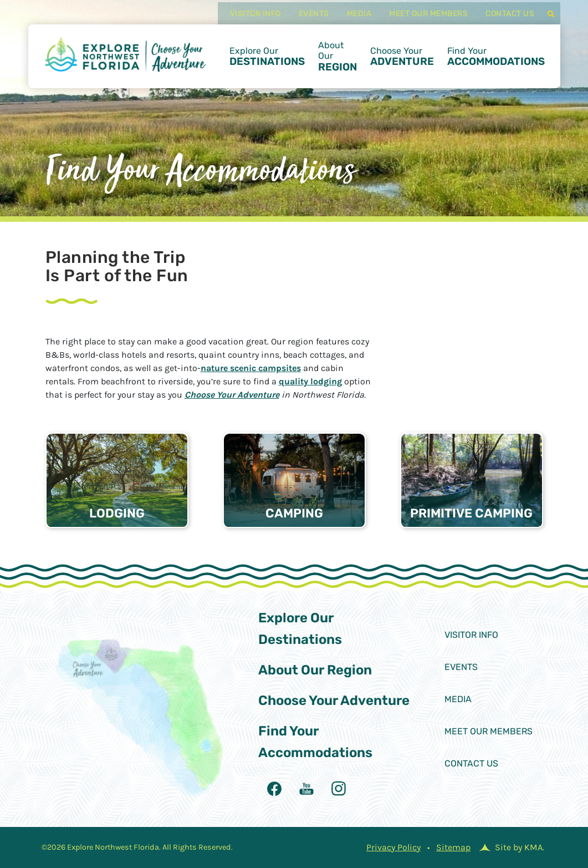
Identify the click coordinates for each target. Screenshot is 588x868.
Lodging (117, 513)
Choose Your (402, 63)
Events (304, 20)
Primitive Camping (471, 513)
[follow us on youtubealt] (306, 789)
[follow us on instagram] (339, 789)
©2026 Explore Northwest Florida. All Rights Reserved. (137, 847)
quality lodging (310, 381)
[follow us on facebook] (274, 789)
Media (349, 20)
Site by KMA (519, 847)
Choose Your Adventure (232, 395)
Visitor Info (246, 20)
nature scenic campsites (251, 368)
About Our (338, 63)
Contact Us (500, 20)
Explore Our (267, 63)
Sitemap (453, 847)
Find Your (496, 63)
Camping (294, 513)
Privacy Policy (393, 847)
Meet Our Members (419, 20)
